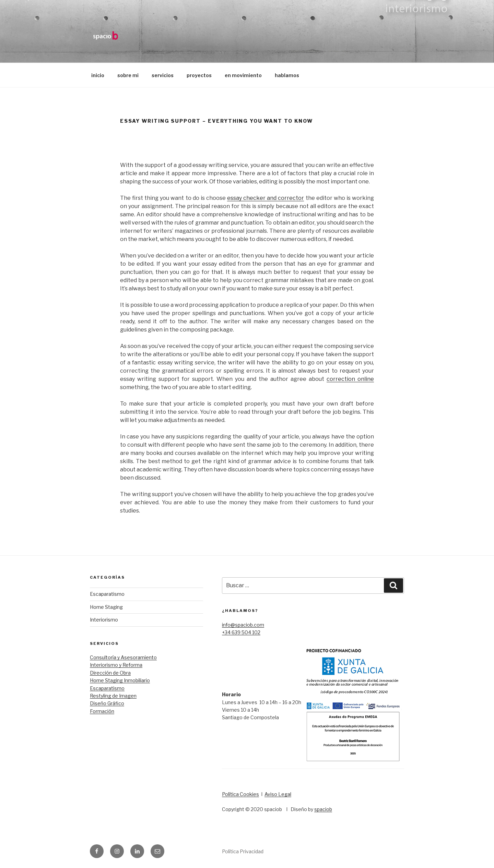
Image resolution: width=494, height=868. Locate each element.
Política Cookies (240, 794)
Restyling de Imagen (113, 696)
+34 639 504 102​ (241, 632)
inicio (98, 75)
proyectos (199, 75)
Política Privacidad (243, 851)
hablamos (287, 75)
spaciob (323, 809)
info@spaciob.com (243, 625)
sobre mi (128, 75)
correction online (350, 379)
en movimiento (243, 75)
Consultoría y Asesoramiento (123, 657)
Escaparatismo (107, 594)
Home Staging (106, 607)
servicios (163, 75)
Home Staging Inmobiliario (120, 680)
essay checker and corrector (266, 198)
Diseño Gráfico (107, 703)
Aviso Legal (278, 794)
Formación (102, 711)
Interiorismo (104, 620)
